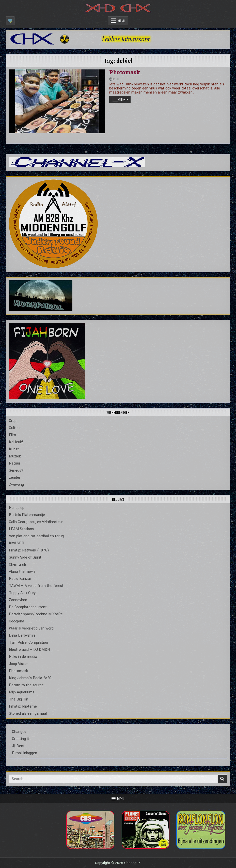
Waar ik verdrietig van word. (32, 628)
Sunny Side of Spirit (25, 557)
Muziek (15, 456)
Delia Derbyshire (22, 635)
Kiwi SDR (17, 543)
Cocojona (17, 621)
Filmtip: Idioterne (23, 706)
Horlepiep (17, 508)
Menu (121, 21)
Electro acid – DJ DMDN (29, 650)
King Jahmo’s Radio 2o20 (30, 678)
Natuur (15, 463)
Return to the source (26, 685)
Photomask (125, 72)
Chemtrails (18, 565)
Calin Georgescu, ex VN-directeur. (36, 522)
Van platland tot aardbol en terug (36, 536)
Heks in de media (23, 657)
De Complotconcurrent (28, 607)
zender (15, 478)
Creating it (21, 739)
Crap (13, 421)
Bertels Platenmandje (27, 515)
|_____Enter (119, 99)
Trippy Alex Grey (22, 593)
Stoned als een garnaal (28, 714)
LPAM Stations (21, 529)
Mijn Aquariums (22, 692)
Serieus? (16, 470)
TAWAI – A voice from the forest (36, 586)
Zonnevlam (18, 600)
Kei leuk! (16, 442)
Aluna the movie (22, 572)
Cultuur (15, 428)
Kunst (14, 449)
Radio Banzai (20, 579)
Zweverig (16, 485)
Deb (116, 79)
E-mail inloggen (25, 753)
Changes (19, 732)
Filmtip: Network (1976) (29, 550)
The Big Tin (19, 699)
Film (12, 435)
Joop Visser (18, 664)
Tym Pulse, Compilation (28, 643)
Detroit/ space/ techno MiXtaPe (36, 614)
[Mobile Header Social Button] (10, 21)
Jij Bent (18, 746)
